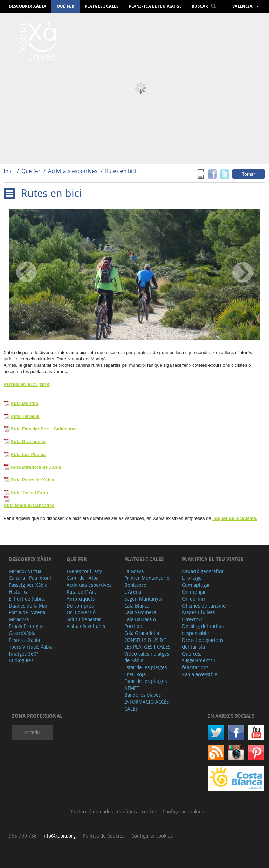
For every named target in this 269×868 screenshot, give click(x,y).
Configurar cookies (138, 811)
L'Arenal (133, 592)
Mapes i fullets (198, 612)
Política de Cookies (104, 836)
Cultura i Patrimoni (30, 578)
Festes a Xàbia (24, 640)
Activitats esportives (73, 171)
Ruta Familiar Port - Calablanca (44, 429)
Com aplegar (196, 585)
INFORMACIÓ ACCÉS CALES (147, 705)
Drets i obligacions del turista (203, 643)
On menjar (194, 592)
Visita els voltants (86, 626)
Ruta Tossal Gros (29, 493)
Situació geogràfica (203, 571)
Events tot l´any (84, 571)
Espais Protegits (26, 626)
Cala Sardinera (140, 612)
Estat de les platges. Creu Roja (146, 671)
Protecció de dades (92, 811)
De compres (80, 606)
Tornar (249, 174)
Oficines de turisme (204, 606)
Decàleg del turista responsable (203, 629)
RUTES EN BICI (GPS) (27, 384)
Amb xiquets (81, 599)
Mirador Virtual (26, 571)
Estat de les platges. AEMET (146, 684)
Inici (9, 171)
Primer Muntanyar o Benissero (147, 581)
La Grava (134, 571)
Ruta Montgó (24, 403)
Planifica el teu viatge (155, 6)
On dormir (194, 599)
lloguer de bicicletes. (235, 518)
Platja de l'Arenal (28, 612)
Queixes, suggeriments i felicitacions (199, 660)
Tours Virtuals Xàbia (31, 647)
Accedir (32, 732)
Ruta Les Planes (28, 455)
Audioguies (21, 660)
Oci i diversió (81, 612)
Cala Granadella (142, 633)
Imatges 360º (23, 654)
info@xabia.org (59, 836)
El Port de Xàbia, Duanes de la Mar (28, 602)
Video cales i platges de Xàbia (147, 657)
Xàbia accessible (200, 674)
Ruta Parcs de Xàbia (32, 480)
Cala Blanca (137, 606)
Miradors (19, 619)
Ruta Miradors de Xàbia (36, 467)
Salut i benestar (84, 619)
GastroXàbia (22, 633)
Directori (192, 619)
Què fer (65, 6)
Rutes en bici (121, 171)
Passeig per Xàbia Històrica (28, 588)
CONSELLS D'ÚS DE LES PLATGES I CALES (147, 643)
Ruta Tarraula (25, 416)
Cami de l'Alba (82, 578)
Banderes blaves (143, 695)
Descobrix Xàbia (27, 6)
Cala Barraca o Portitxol (140, 623)
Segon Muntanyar (144, 599)
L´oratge (192, 578)
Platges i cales (102, 6)
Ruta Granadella (28, 442)
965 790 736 (23, 836)
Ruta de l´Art (81, 592)
